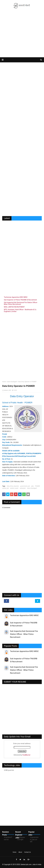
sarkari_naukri (14, 488)
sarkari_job (5, 488)
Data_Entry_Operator (13, 486)
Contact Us (27, 852)
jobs (32, 486)
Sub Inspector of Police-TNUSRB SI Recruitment (20, 300)
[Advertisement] (22, 33)
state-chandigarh (12, 382)
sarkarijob (23, 488)
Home (4, 382)
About (20, 852)
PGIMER (37, 486)
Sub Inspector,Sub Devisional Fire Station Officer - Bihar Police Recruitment (21, 303)
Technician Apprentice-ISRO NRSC (16, 297)
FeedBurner (26, 755)
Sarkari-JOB (7, 390)
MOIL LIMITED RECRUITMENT (14, 307)
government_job (25, 486)
